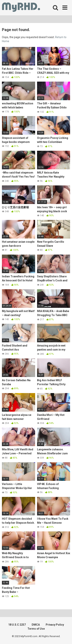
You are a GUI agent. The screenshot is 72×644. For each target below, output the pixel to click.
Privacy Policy (55, 625)
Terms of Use (36, 629)
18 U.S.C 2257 (17, 625)
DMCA (36, 625)
